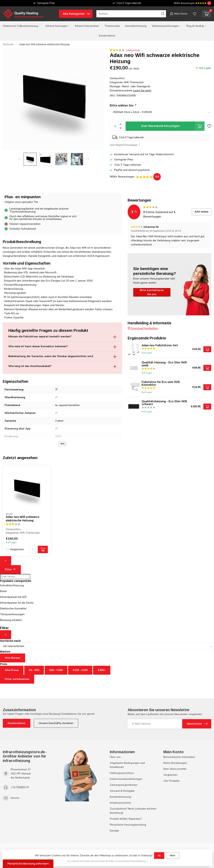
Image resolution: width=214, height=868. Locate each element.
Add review (202, 212)
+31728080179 (20, 787)
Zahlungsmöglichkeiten (124, 785)
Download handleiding (143, 328)
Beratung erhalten (11, 620)
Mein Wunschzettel (175, 769)
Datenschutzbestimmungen (126, 779)
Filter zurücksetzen (17, 679)
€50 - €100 (56, 670)
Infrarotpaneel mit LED (13, 597)
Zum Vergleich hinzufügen (124, 145)
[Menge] (33, 549)
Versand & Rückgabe (122, 791)
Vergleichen (17, 549)
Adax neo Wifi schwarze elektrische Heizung (44, 44)
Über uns (115, 757)
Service (15, 798)
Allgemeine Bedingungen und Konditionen (127, 765)
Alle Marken (13, 658)
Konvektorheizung (136, 26)
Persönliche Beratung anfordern (28, 864)
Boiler (3, 591)
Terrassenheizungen (12, 614)
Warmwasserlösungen (165, 26)
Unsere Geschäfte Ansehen (56, 723)
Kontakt (114, 831)
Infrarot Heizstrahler (87, 26)
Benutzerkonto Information (179, 757)
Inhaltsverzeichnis (120, 803)
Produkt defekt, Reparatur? (126, 819)
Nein (173, 855)
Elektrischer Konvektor (13, 609)
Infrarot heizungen (56, 26)
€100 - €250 (80, 670)
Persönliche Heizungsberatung (128, 825)
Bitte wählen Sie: (123, 105)
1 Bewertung (133, 50)
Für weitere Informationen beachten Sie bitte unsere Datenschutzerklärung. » (107, 861)
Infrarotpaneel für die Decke (17, 603)
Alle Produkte (171, 781)
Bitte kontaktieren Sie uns (152, 292)
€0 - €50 (34, 670)
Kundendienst (107, 36)
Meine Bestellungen (175, 763)
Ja (159, 855)
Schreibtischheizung (12, 585)
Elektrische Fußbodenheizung (21, 26)
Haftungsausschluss (122, 773)
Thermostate (112, 26)
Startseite (8, 44)
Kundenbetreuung (120, 797)
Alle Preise (12, 670)
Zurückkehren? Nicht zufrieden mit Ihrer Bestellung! (133, 811)
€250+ (102, 670)
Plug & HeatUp (195, 26)
